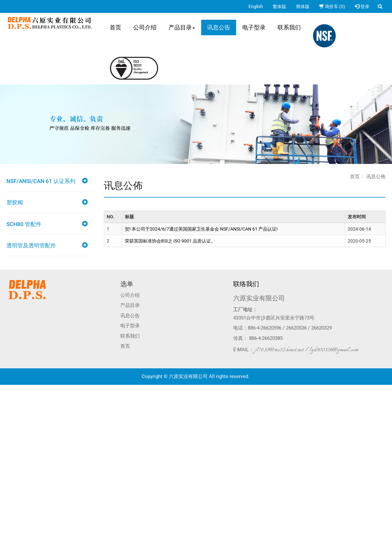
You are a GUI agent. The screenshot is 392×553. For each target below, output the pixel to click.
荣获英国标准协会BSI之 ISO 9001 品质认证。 (170, 241)
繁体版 (279, 6)
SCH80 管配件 (24, 224)
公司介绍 (145, 27)
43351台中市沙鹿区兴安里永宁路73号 (274, 318)
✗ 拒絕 (6, 407)
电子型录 (254, 27)
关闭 (5, 388)
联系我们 (289, 27)
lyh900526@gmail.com (334, 350)
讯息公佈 (376, 177)
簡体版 (303, 6)
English (256, 6)
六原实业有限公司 (259, 298)
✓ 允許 (6, 401)
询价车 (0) (332, 6)
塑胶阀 (15, 202)
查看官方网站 (32, 446)
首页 (115, 27)
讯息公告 (219, 27)
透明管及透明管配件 (31, 245)
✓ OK (103, 550)
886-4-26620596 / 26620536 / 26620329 (290, 328)
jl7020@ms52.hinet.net (279, 350)
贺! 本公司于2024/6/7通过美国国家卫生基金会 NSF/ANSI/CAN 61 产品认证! (201, 229)
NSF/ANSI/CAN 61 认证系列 (41, 181)
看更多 (9, 446)
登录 (362, 6)
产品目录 (182, 27)
